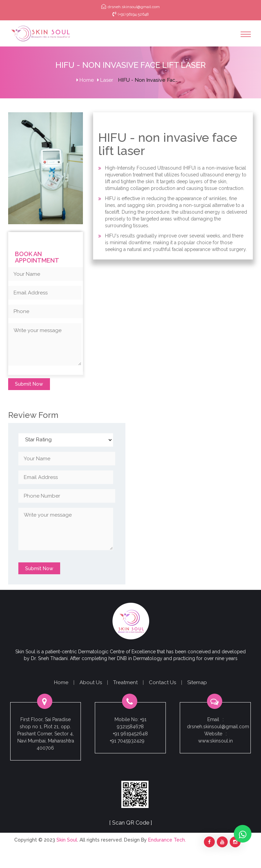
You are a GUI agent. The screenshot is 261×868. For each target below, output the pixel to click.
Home (85, 80)
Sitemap (197, 682)
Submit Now (29, 384)
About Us (91, 682)
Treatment (125, 682)
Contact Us (162, 682)
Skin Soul (67, 840)
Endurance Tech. (167, 840)
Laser (105, 80)
